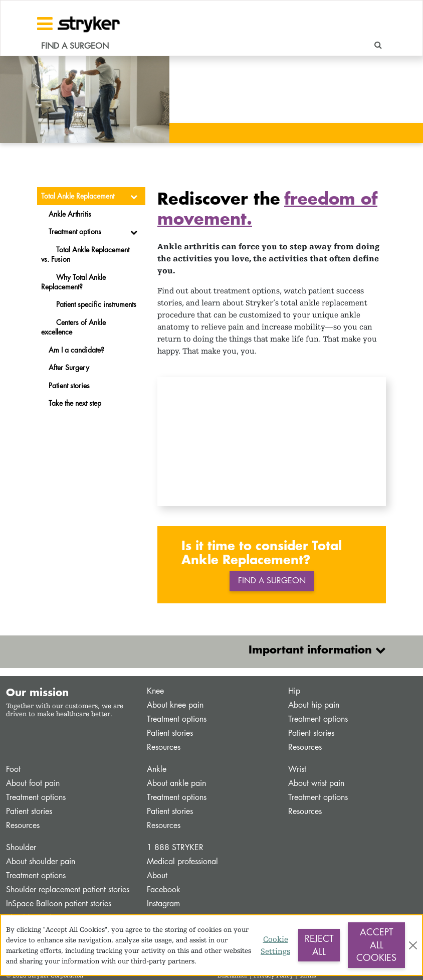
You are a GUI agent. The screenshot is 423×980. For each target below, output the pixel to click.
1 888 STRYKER (175, 847)
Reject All (319, 945)
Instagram (163, 904)
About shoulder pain (41, 861)
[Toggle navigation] (45, 24)
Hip (294, 691)
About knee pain (175, 705)
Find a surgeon (272, 581)
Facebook (164, 889)
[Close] (413, 945)
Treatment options (177, 719)
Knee (155, 691)
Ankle (157, 769)
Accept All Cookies (376, 945)
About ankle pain (176, 783)
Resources (164, 747)
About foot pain (33, 783)
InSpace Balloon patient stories (59, 904)
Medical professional (182, 861)
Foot (13, 769)
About (157, 875)
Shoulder (21, 847)
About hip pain (314, 705)
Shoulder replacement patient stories (68, 889)
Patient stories (170, 733)
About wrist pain (316, 783)
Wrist (297, 769)
